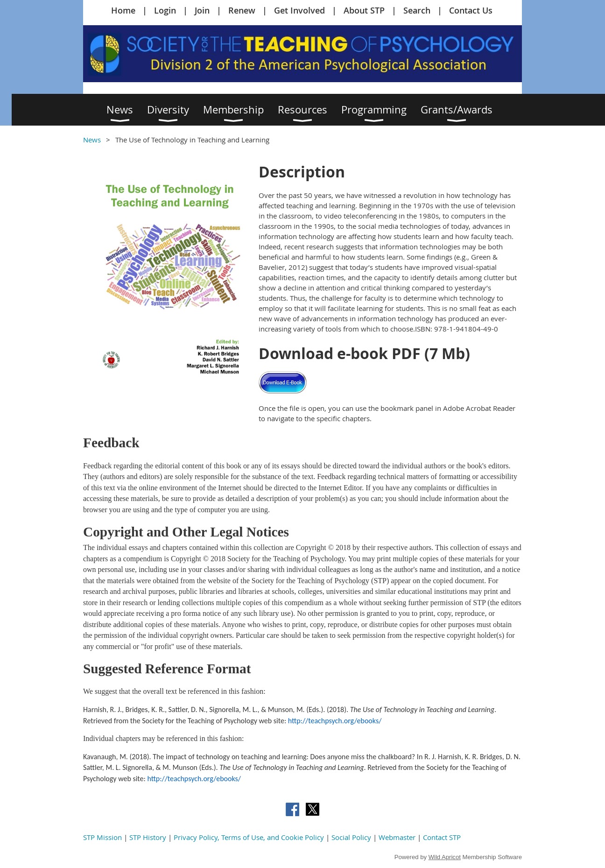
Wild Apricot (445, 857)
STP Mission (102, 837)
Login (165, 10)
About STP (364, 10)
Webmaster (397, 837)
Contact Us (471, 10)
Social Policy (351, 837)
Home (123, 10)
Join (202, 10)
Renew (242, 10)
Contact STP (442, 837)
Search (417, 10)
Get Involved (299, 10)
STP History (148, 837)
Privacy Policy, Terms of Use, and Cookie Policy (249, 837)
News (92, 140)
